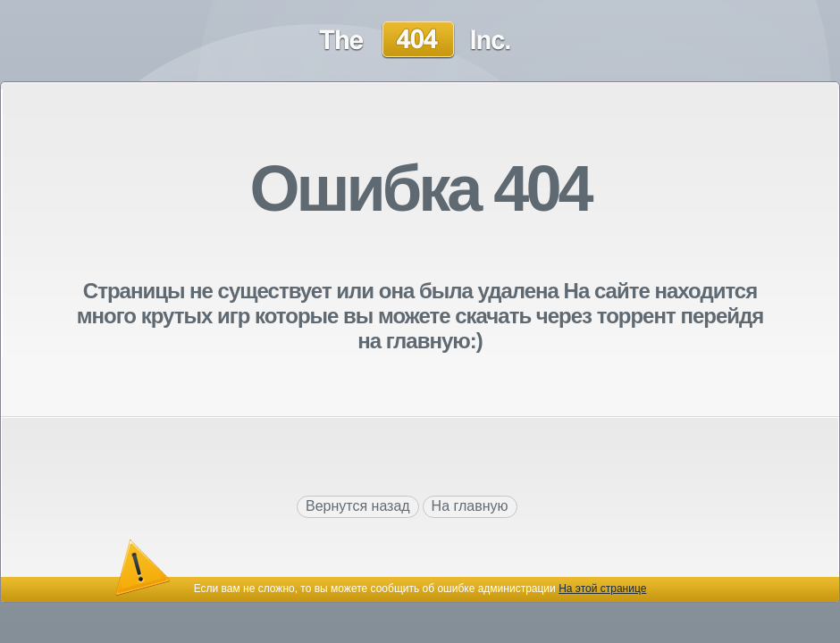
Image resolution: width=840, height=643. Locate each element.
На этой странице (602, 589)
